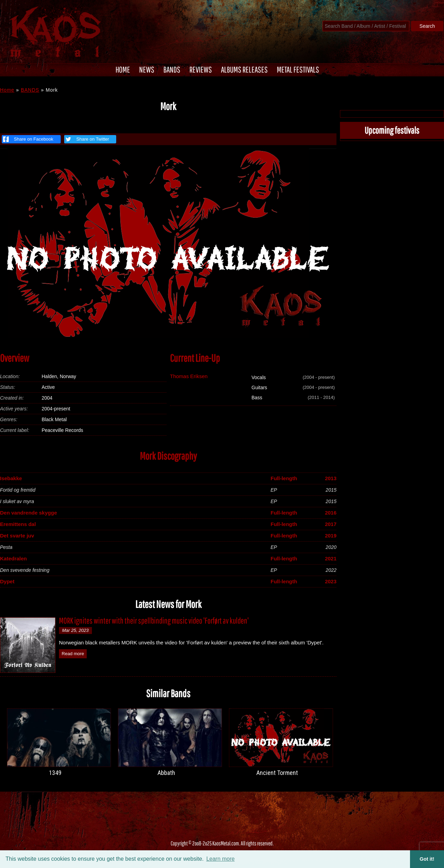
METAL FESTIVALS (298, 69)
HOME (123, 69)
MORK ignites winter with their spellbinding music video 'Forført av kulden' (154, 620)
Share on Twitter (87, 139)
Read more (73, 654)
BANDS (172, 69)
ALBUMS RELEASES (244, 69)
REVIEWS (201, 69)
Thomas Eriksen (189, 376)
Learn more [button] (221, 859)
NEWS (147, 69)
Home (7, 90)
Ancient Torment (277, 773)
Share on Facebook (28, 139)
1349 (55, 773)
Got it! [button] (427, 859)
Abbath (166, 773)
